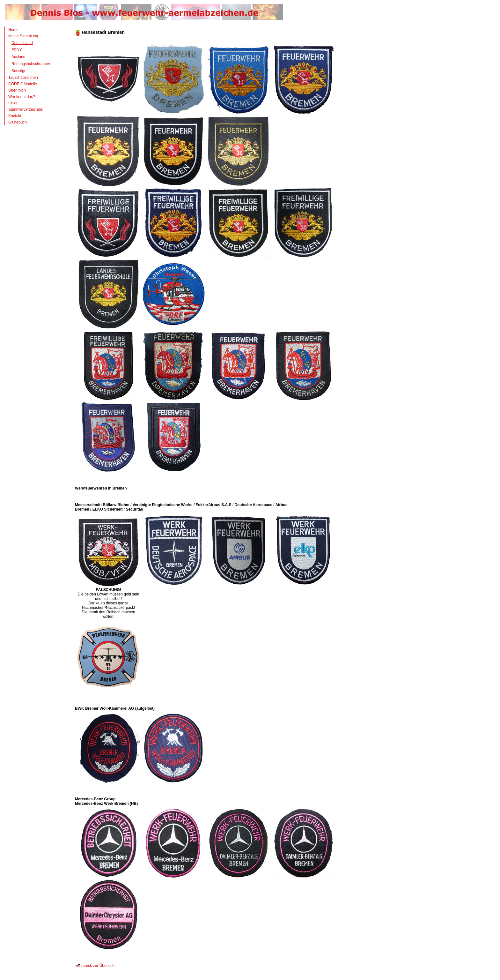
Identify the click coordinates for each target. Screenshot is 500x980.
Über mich (17, 90)
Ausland (18, 57)
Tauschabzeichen (23, 78)
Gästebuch (18, 122)
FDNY (17, 50)
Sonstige (19, 71)
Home (13, 30)
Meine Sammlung (23, 36)
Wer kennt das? (22, 97)
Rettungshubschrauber (31, 64)
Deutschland (22, 43)
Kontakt (15, 116)
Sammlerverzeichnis (26, 109)
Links (13, 103)
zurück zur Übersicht (95, 966)
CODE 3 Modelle (23, 84)
